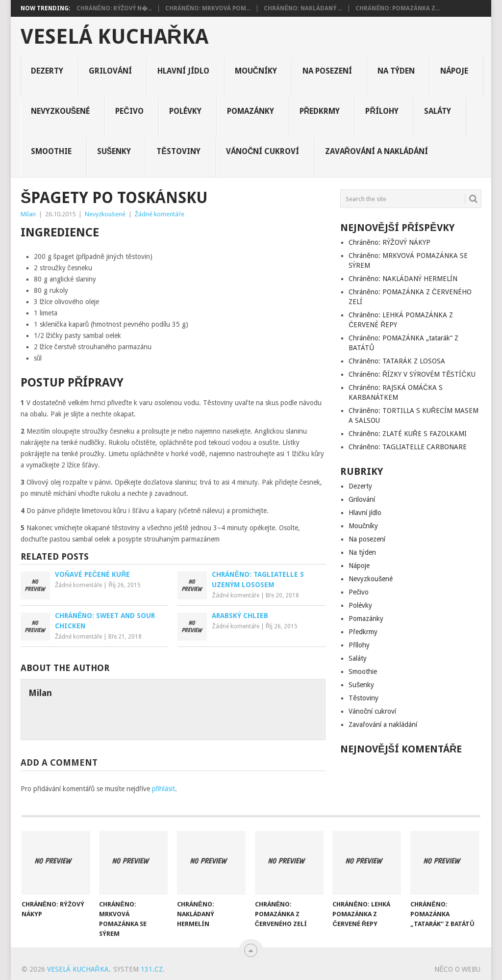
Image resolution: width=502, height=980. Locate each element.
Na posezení (327, 71)
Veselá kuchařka (114, 37)
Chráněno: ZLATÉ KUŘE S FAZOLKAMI (408, 434)
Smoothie (51, 151)
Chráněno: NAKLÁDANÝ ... (303, 8)
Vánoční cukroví (263, 151)
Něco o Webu (457, 969)
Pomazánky (251, 111)
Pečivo (129, 111)
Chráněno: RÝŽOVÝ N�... (114, 8)
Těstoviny (178, 151)
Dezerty (47, 71)
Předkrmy (320, 111)
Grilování (110, 71)
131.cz (152, 969)
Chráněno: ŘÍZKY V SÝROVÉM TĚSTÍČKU (412, 374)
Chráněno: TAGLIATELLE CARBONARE (408, 447)
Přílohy (382, 111)
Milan (28, 214)
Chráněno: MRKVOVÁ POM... (208, 8)
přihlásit (164, 789)
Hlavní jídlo (183, 71)
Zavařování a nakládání (377, 151)
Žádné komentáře (160, 214)
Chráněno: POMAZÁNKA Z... (398, 8)
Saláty (438, 111)
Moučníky (256, 71)
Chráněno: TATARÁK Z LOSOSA (397, 361)
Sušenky (114, 151)
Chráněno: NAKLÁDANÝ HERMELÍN (403, 279)
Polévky (185, 111)
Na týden (396, 71)
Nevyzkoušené (61, 111)
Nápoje (454, 71)
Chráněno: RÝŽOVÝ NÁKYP (389, 242)
